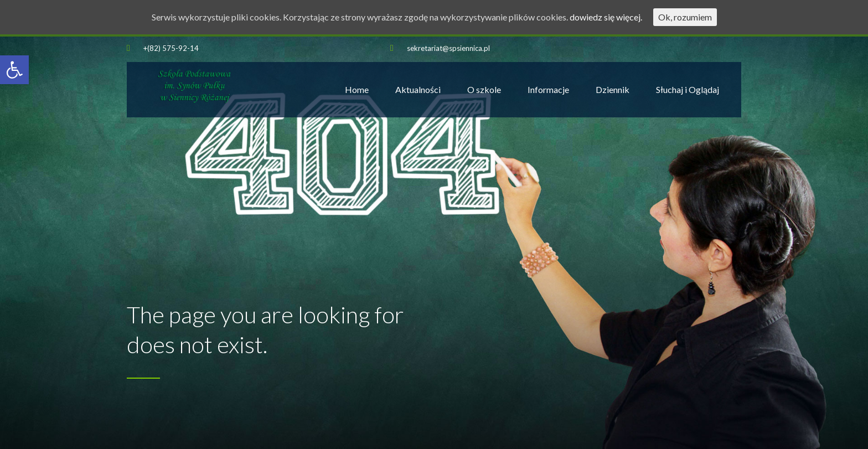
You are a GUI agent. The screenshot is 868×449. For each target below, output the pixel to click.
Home (357, 89)
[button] (14, 70)
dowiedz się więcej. (606, 17)
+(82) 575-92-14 (171, 48)
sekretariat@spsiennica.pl (448, 48)
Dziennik (613, 89)
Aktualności (418, 89)
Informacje (548, 89)
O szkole (484, 89)
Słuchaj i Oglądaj (688, 89)
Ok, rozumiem (685, 17)
